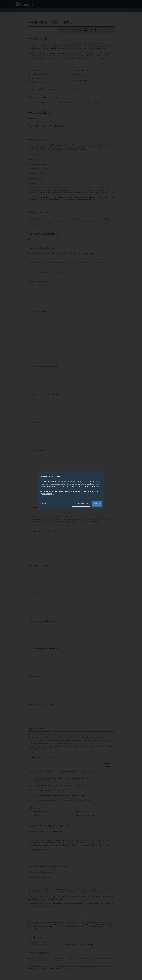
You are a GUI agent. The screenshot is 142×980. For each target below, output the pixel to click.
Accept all (97, 504)
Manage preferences (81, 504)
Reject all (43, 504)
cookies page (48, 494)
